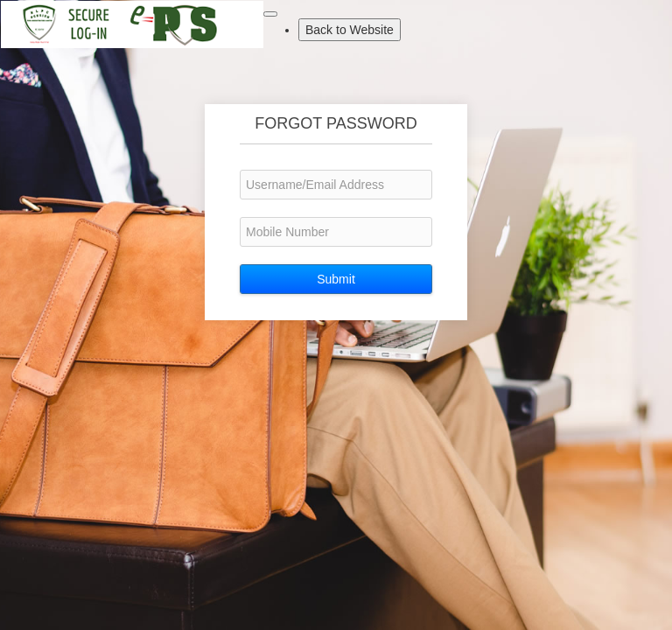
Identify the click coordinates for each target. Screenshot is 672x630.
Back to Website (353, 28)
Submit (336, 279)
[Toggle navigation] (270, 14)
